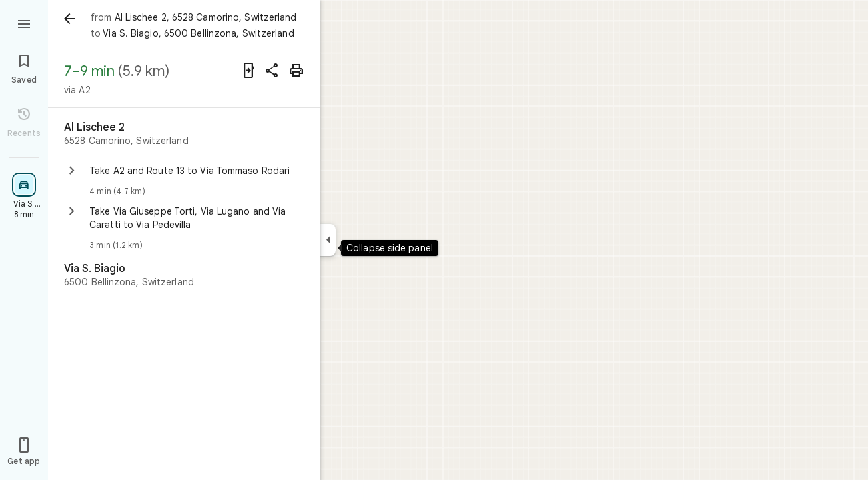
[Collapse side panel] (328, 240)
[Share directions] (272, 71)
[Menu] (24, 23)
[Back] (69, 19)
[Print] (296, 71)
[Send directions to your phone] (248, 71)
